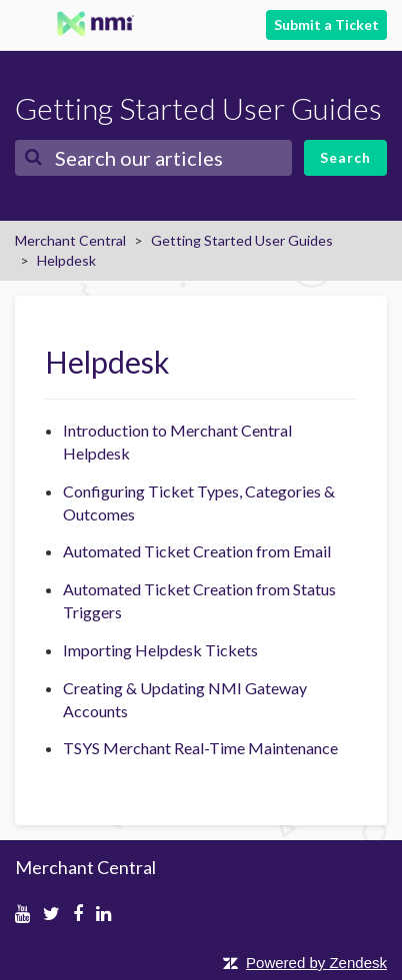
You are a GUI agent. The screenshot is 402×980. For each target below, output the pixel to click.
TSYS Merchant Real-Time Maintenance (200, 748)
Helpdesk (66, 260)
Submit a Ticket (326, 24)
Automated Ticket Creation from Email (197, 551)
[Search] (153, 158)
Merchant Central (70, 240)
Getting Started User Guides (242, 240)
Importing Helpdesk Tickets (160, 650)
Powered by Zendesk (316, 963)
